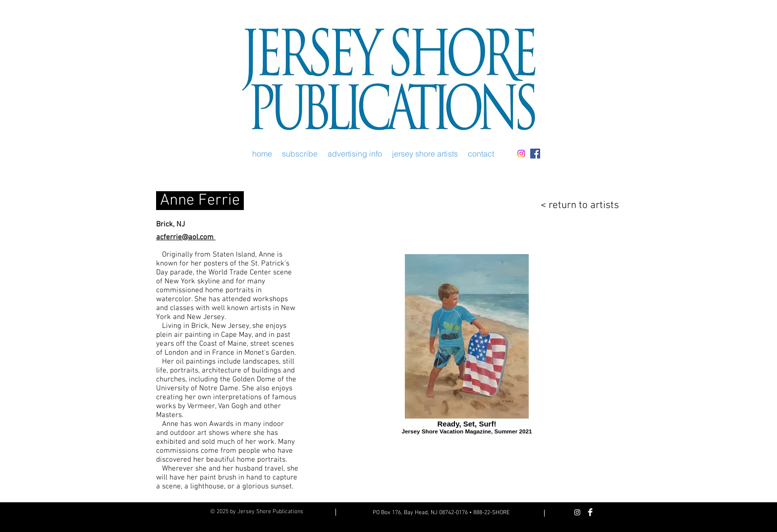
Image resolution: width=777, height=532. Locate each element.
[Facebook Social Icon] (535, 154)
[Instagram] (521, 154)
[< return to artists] (573, 205)
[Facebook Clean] (590, 512)
